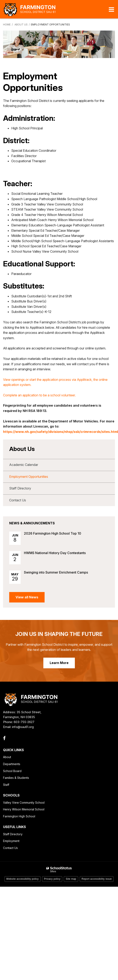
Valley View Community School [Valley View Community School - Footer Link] (24, 803)
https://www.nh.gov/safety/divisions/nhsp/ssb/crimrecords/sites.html (61, 432)
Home (7, 25)
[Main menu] (111, 9)
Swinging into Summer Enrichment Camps (56, 572)
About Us (21, 25)
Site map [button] (71, 879)
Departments (12, 764)
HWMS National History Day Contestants (55, 553)
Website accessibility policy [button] (23, 879)
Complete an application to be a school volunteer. (39, 395)
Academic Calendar (24, 465)
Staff (6, 785)
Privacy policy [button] (52, 879)
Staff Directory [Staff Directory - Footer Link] (13, 834)
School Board (12, 771)
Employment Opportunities (29, 477)
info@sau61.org (23, 727)
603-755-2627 (24, 722)
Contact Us (18, 500)
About (7, 757)
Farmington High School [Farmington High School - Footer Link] (19, 816)
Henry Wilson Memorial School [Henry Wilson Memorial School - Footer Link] (24, 809)
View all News (27, 597)
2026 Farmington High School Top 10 (53, 533)
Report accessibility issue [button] (97, 879)
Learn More (59, 663)
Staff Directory (20, 488)
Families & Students (16, 778)
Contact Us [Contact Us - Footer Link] (10, 848)
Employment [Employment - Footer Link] (11, 841)
